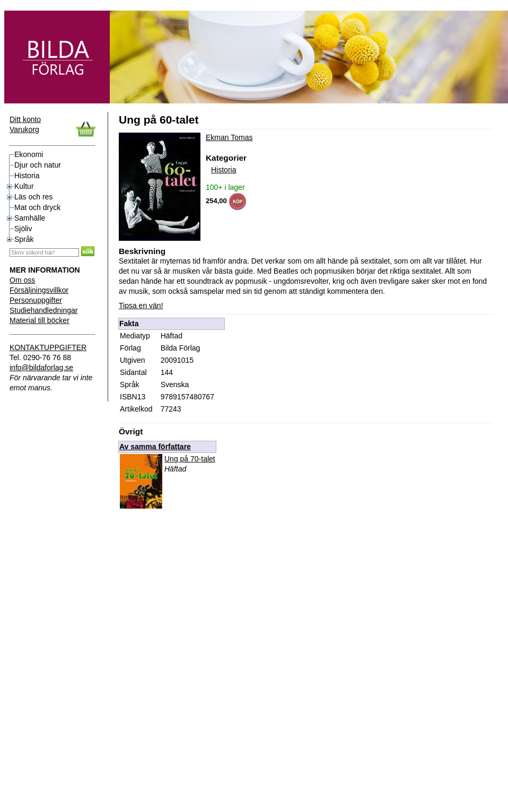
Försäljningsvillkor (39, 290)
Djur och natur (38, 165)
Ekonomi (29, 154)
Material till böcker (40, 320)
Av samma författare (155, 447)
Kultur (24, 186)
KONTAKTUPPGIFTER (48, 347)
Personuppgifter (36, 300)
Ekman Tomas (229, 137)
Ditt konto (25, 119)
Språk (24, 239)
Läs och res (33, 197)
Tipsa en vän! (141, 305)
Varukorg (24, 129)
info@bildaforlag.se (41, 368)
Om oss (22, 280)
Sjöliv (23, 229)
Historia (27, 176)
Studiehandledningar (43, 310)
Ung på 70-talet (190, 459)
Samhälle (30, 218)
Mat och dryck (37, 207)
